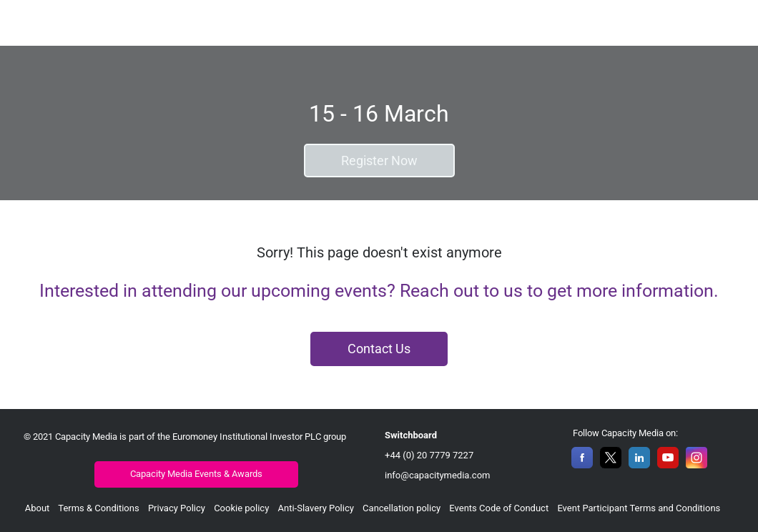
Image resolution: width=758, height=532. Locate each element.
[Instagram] (697, 464)
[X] (611, 464)
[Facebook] (582, 464)
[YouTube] (668, 464)
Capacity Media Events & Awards (196, 474)
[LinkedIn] (639, 464)
